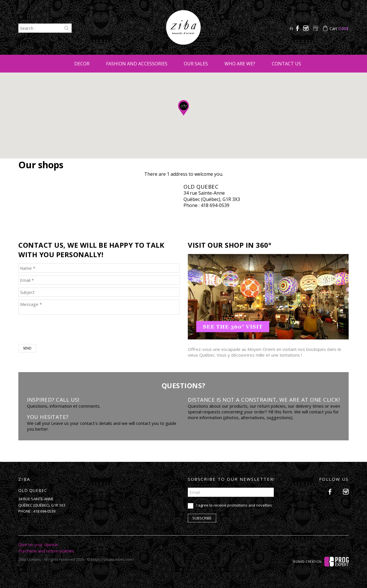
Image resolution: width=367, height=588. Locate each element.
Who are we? (240, 64)
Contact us (286, 64)
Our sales (196, 64)
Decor (82, 64)
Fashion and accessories (137, 64)
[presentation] (62, 330)
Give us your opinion (38, 544)
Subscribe (202, 518)
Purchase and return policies (46, 551)
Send (27, 348)
